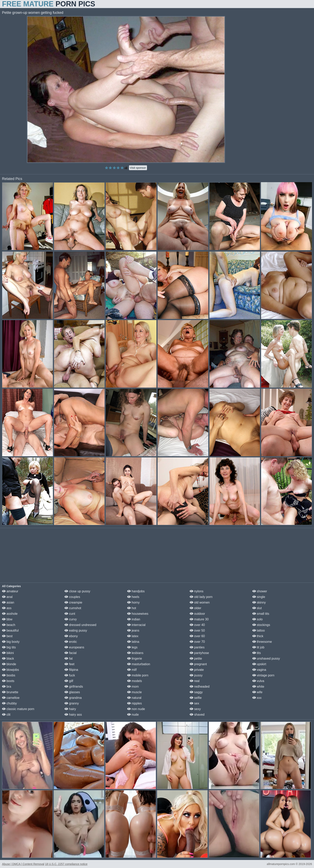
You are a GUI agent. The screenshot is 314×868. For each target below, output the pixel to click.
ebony (71, 636)
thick (258, 636)
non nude (136, 709)
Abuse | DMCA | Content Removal (23, 864)
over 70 (197, 642)
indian (134, 619)
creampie (73, 602)
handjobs (136, 591)
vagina (259, 670)
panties (197, 647)
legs (132, 647)
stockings (261, 625)
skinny (259, 602)
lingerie (135, 659)
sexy (195, 709)
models (135, 681)
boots (8, 681)
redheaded (200, 687)
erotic (71, 642)
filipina (71, 670)
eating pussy (76, 630)
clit (6, 715)
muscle (134, 692)
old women (200, 602)
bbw (7, 619)
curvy (71, 619)
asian (8, 602)
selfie (196, 698)
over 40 (197, 625)
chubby (9, 703)
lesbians (135, 653)
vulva (258, 681)
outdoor (197, 614)
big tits (9, 647)
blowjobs (11, 670)
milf (132, 670)
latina (133, 642)
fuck (70, 675)
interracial (136, 625)
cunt (70, 614)
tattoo (259, 630)
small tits (261, 614)
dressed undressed (80, 625)
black (8, 659)
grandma (73, 698)
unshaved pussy (266, 659)
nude (133, 715)
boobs (9, 675)
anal (7, 597)
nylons (197, 591)
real (195, 681)
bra (7, 687)
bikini (8, 653)
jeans (133, 630)
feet (69, 664)
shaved (197, 715)
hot (132, 608)
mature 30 (199, 619)
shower (260, 591)
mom (133, 687)
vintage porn (263, 675)
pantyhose (199, 653)
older (195, 608)
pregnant (198, 664)
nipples (134, 703)
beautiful (10, 630)
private (197, 670)
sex (194, 703)
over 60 (197, 636)
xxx (257, 698)
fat (68, 659)
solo (258, 619)
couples (72, 597)
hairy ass (73, 715)
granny (72, 703)
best (7, 636)
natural (134, 698)
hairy (70, 709)
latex (133, 636)
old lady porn (201, 597)
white (258, 687)
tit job (258, 647)
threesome (262, 642)
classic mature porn (18, 709)
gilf (69, 681)
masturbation (139, 664)
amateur (10, 591)
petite (196, 659)
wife (257, 692)
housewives (138, 614)
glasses (72, 692)
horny (133, 602)
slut (257, 608)
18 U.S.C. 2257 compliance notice (66, 864)
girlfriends (74, 687)
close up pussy (77, 591)
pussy (196, 675)
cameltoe (11, 698)
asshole (10, 614)
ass (7, 608)
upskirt (259, 664)
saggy (196, 692)
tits (257, 653)
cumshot (73, 608)
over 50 (197, 630)
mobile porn (138, 675)
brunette (10, 692)
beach (9, 625)
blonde (9, 664)
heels (133, 597)
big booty (11, 642)
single (259, 597)
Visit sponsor (138, 168)
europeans (74, 647)
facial (70, 653)
